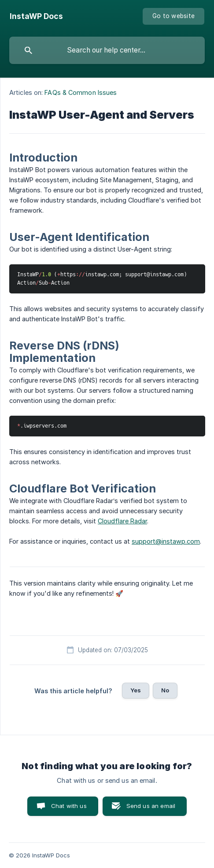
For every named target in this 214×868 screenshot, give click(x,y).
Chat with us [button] (69, 806)
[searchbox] (107, 50)
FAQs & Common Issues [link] (81, 92)
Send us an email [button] (151, 806)
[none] (36, 16)
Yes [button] (136, 690)
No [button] (165, 690)
